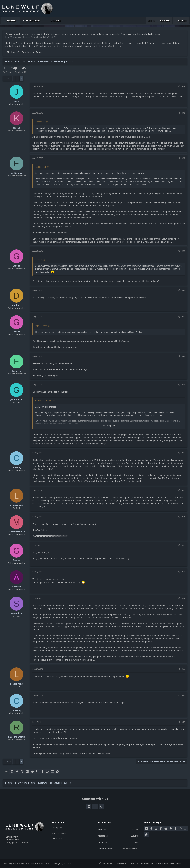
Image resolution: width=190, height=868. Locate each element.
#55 (183, 669)
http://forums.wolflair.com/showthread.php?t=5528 (31, 37)
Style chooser (106, 863)
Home (179, 863)
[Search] (181, 21)
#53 (183, 572)
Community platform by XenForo (29, 864)
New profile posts (61, 833)
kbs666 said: (41, 167)
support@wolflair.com (111, 46)
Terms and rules (147, 863)
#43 (183, 158)
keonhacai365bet (130, 848)
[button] (19, 21)
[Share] (179, 86)
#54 (183, 598)
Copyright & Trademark (18, 843)
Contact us (133, 863)
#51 (183, 517)
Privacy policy (162, 863)
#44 (183, 251)
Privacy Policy (13, 840)
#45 (183, 290)
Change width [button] (121, 863)
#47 (183, 356)
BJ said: (39, 260)
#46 (183, 317)
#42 (183, 113)
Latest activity (59, 839)
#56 (183, 696)
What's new (33, 21)
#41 (183, 86)
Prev (9, 78)
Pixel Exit (68, 864)
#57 (183, 722)
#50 (183, 490)
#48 (183, 385)
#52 (183, 545)
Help (172, 863)
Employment (13, 837)
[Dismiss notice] (183, 34)
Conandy (10, 72)
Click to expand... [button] (109, 426)
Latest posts (58, 827)
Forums (12, 21)
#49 (183, 453)
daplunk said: (41, 326)
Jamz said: (40, 122)
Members (56, 21)
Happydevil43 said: (44, 401)
